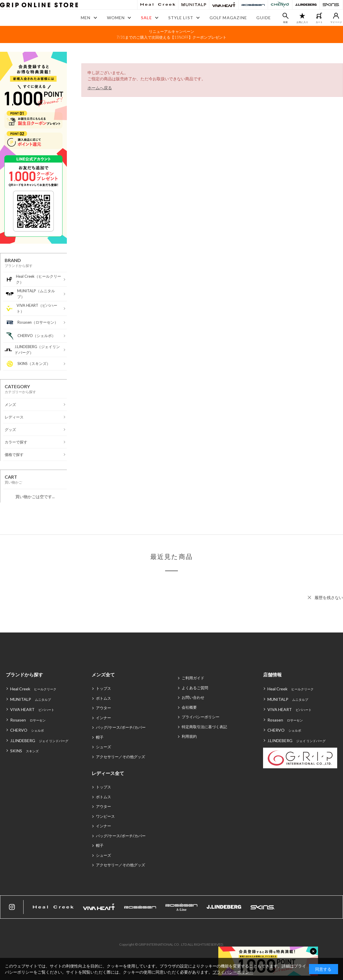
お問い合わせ (193, 697)
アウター (103, 708)
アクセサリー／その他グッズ (120, 757)
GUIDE (264, 18)
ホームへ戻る (100, 88)
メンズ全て (103, 675)
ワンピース (105, 816)
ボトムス (103, 698)
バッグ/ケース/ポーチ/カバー (121, 727)
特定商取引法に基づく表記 (204, 727)
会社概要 (189, 707)
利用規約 (189, 736)
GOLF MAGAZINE (228, 18)
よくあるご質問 (195, 688)
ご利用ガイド (193, 678)
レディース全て (108, 773)
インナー (103, 718)
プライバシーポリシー (201, 717)
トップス (103, 688)
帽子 (100, 737)
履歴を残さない (329, 597)
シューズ (103, 747)
